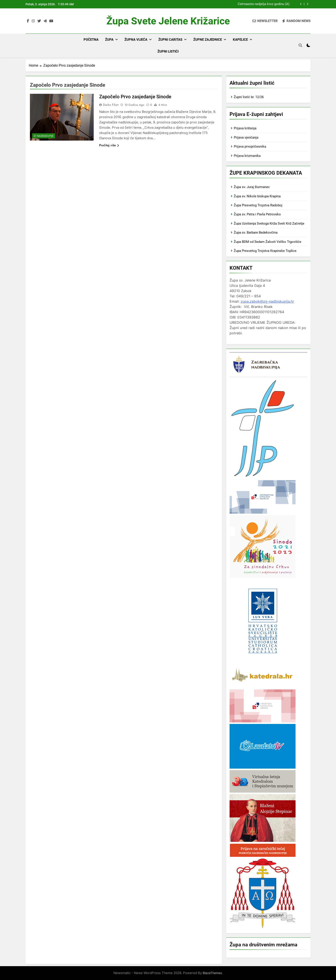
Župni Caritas (170, 40)
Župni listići (168, 51)
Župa (109, 40)
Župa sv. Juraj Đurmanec (252, 187)
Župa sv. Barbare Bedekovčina (256, 233)
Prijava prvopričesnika (250, 147)
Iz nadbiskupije (44, 136)
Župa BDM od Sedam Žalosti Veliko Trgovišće (268, 242)
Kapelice (240, 40)
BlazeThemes (212, 973)
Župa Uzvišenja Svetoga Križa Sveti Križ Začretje (269, 223)
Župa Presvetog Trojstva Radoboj (258, 205)
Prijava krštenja (245, 128)
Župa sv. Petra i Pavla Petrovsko (257, 214)
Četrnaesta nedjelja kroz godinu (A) (264, 4)
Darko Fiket (111, 105)
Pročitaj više (109, 145)
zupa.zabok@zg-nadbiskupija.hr (267, 301)
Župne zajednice (208, 40)
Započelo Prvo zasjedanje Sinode (135, 97)
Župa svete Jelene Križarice (168, 21)
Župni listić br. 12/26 (249, 97)
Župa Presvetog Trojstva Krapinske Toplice (265, 251)
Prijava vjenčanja (246, 137)
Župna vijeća (136, 40)
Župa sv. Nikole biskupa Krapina (257, 196)
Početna (91, 40)
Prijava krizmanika (247, 156)
